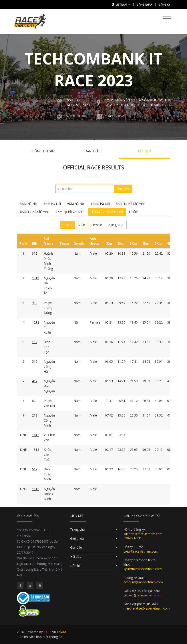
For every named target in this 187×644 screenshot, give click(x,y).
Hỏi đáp (76, 556)
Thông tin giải (42, 151)
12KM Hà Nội (100, 204)
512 (35, 361)
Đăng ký (164, 5)
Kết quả (145, 151)
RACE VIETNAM (55, 632)
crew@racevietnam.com (141, 551)
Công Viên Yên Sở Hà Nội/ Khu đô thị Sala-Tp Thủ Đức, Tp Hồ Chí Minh (137, 102)
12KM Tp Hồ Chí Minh (107, 212)
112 (35, 342)
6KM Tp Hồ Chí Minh (35, 212)
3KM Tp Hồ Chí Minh (131, 204)
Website (74, 116)
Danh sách (94, 151)
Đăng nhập (144, 5)
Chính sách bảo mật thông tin (41, 637)
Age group (116, 225)
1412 (36, 435)
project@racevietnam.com (142, 595)
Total (68, 225)
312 (35, 253)
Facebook (115, 116)
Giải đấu (76, 547)
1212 (36, 322)
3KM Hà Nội (29, 204)
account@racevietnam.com (143, 582)
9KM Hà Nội (76, 204)
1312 (36, 450)
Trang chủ (78, 529)
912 (35, 303)
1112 (36, 489)
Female (97, 225)
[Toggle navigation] (167, 19)
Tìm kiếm (123, 189)
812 (35, 401)
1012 (36, 278)
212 (35, 415)
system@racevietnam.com (143, 569)
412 (35, 381)
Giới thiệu (77, 538)
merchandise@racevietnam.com (147, 608)
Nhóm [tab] (134, 212)
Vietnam (123, 5)
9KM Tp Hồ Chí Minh (71, 212)
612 (35, 469)
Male (81, 225)
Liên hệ (75, 566)
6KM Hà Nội (52, 204)
